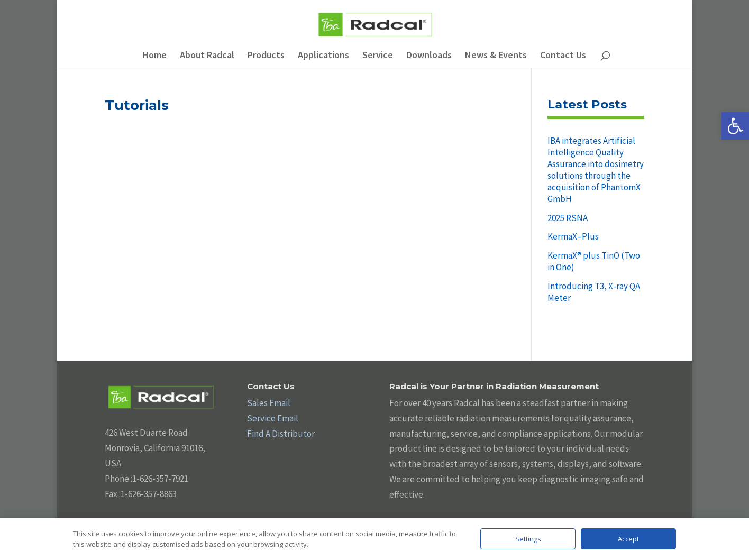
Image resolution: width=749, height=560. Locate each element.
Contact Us (563, 56)
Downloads (429, 56)
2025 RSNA (568, 218)
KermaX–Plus (573, 236)
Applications (323, 56)
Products (266, 56)
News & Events (496, 56)
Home (154, 56)
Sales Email (269, 403)
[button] (735, 126)
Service (378, 56)
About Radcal (207, 56)
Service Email (273, 418)
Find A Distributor (281, 434)
